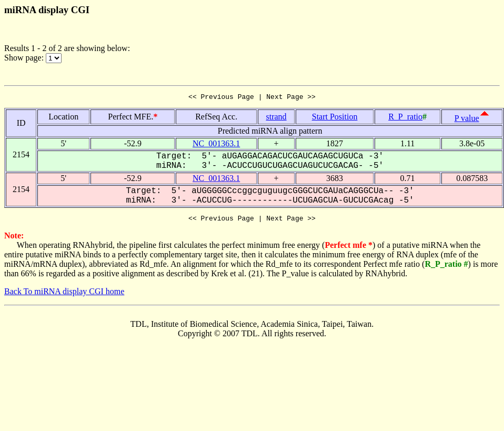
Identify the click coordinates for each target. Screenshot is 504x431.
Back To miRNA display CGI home (64, 294)
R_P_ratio (405, 118)
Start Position (335, 118)
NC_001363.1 (216, 145)
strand (276, 118)
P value (467, 120)
